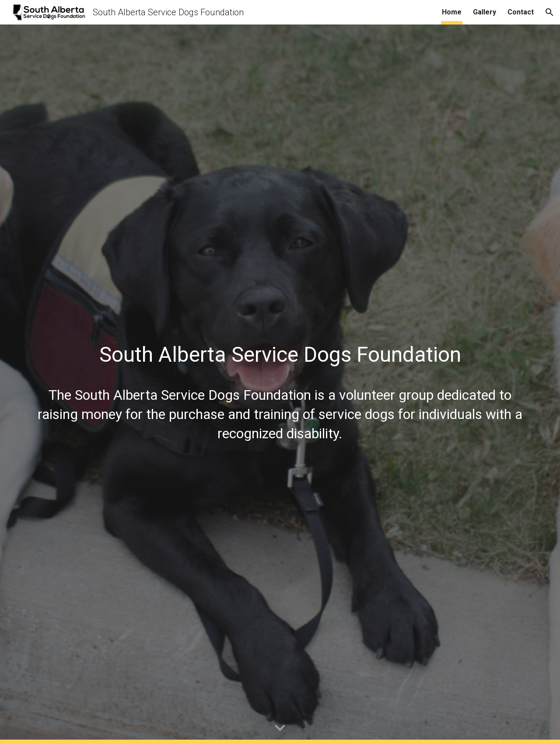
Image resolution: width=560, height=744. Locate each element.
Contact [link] (521, 12)
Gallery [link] (485, 12)
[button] (549, 12)
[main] (280, 349)
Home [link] (452, 12)
